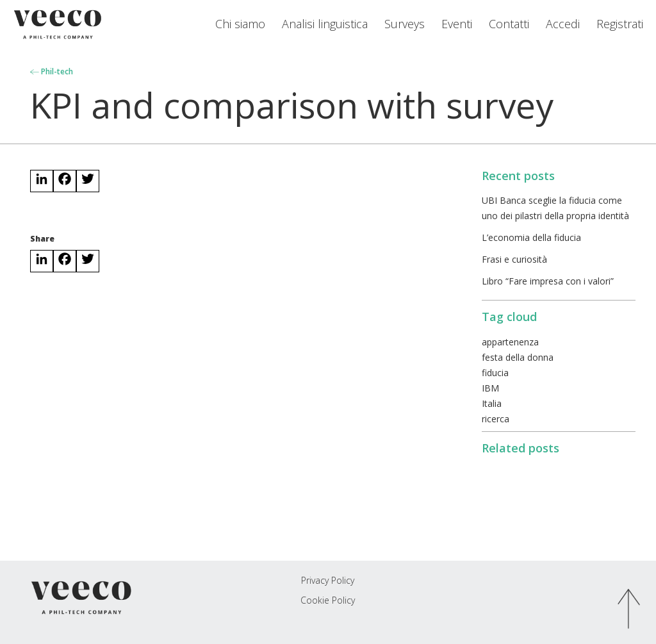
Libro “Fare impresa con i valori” (548, 281)
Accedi (563, 24)
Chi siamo (240, 24)
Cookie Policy (328, 600)
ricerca (496, 419)
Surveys (405, 24)
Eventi (457, 24)
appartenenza (510, 342)
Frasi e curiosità (514, 259)
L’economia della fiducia (531, 237)
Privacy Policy (328, 580)
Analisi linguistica (325, 24)
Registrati (620, 24)
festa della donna (518, 357)
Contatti (509, 24)
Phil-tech (52, 71)
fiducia (495, 373)
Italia (492, 403)
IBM (490, 388)
